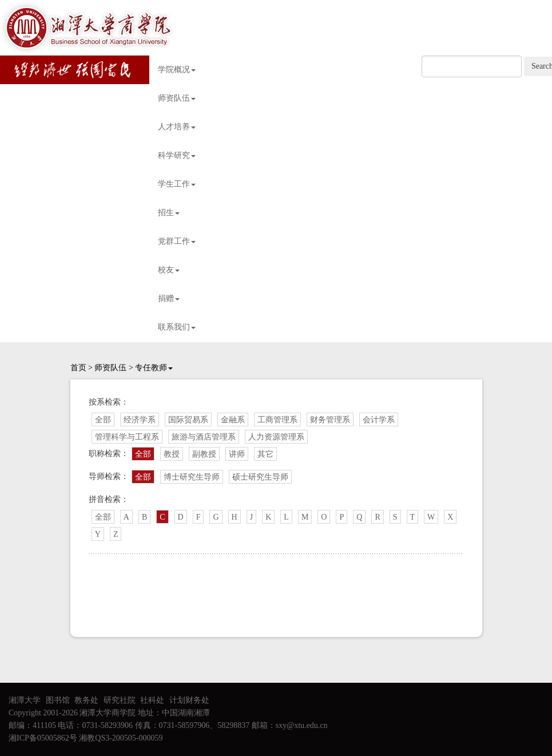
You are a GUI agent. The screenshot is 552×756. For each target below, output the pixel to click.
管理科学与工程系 (127, 437)
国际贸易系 (188, 420)
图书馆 (58, 700)
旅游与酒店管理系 (204, 437)
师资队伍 (177, 98)
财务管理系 (330, 420)
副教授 (204, 454)
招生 (169, 213)
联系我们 (177, 327)
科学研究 (177, 155)
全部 (103, 420)
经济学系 (140, 420)
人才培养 (177, 127)
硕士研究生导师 (260, 477)
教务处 (86, 700)
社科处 (152, 700)
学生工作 (177, 184)
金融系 (233, 420)
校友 (169, 270)
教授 (172, 454)
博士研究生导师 (192, 477)
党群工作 (177, 241)
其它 (265, 454)
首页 (78, 368)
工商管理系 (277, 420)
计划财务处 (189, 700)
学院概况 (177, 70)
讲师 (237, 454)
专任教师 (154, 368)
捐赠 (169, 298)
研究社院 (120, 700)
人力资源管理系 (276, 437)
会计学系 (379, 420)
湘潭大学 (25, 700)
